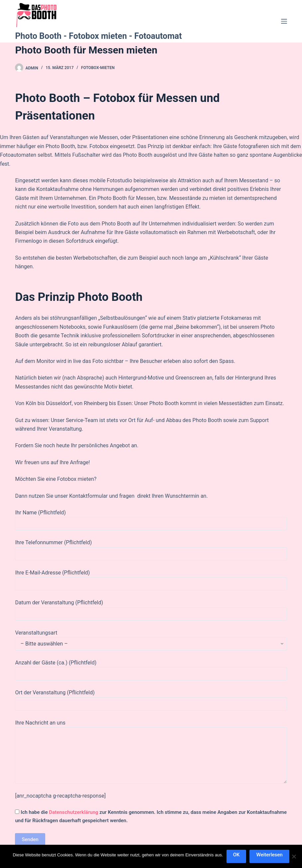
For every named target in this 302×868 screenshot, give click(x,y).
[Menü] (284, 21)
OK (236, 855)
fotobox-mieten (98, 68)
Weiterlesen (269, 855)
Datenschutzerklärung (74, 812)
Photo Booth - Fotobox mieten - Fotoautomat (98, 36)
